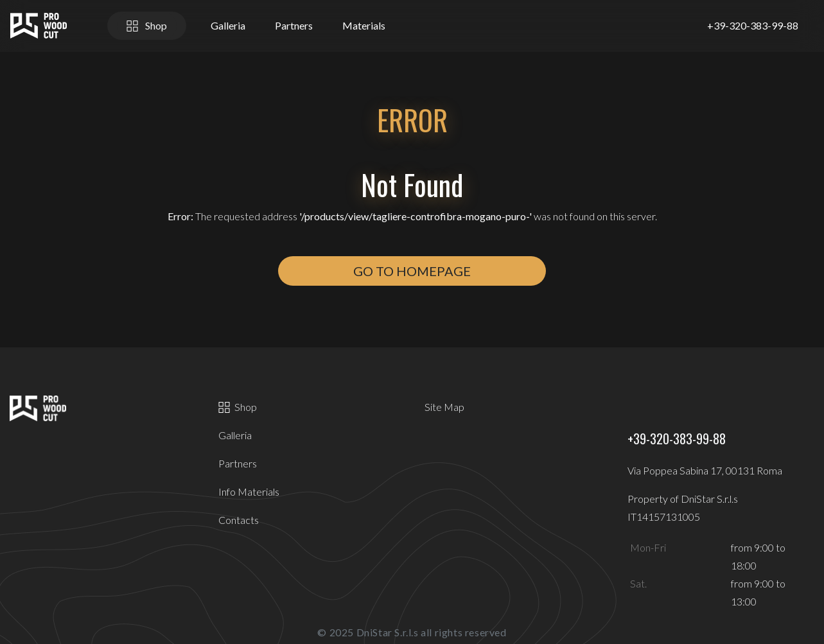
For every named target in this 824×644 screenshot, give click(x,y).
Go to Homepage (412, 271)
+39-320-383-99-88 (753, 25)
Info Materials (249, 492)
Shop (147, 25)
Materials (364, 25)
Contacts (239, 520)
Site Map (444, 407)
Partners (294, 25)
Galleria (228, 25)
